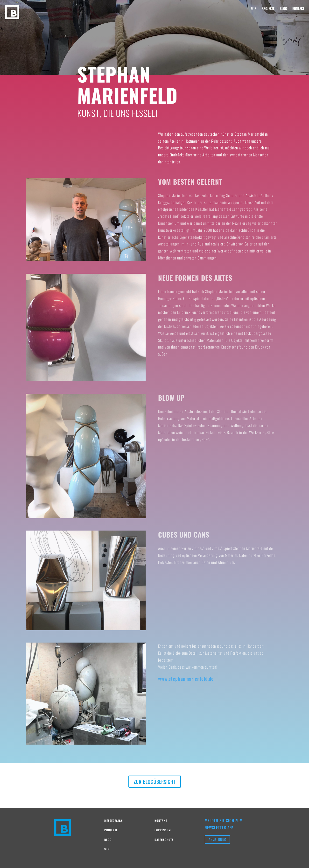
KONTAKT (298, 9)
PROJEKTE (268, 9)
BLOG (283, 9)
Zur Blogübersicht (155, 782)
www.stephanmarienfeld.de (186, 679)
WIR (254, 9)
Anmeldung (217, 839)
